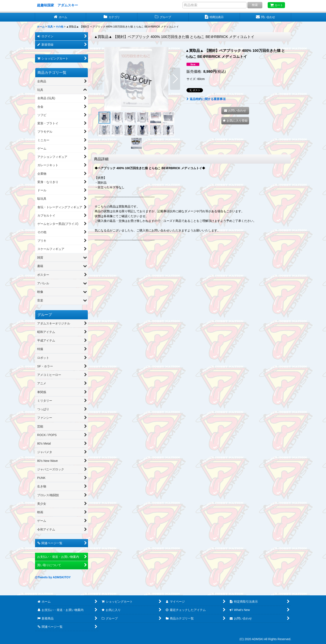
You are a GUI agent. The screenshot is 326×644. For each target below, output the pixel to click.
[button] (98, 79)
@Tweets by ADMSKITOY (53, 577)
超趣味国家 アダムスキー (57, 5)
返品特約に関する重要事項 (206, 99)
